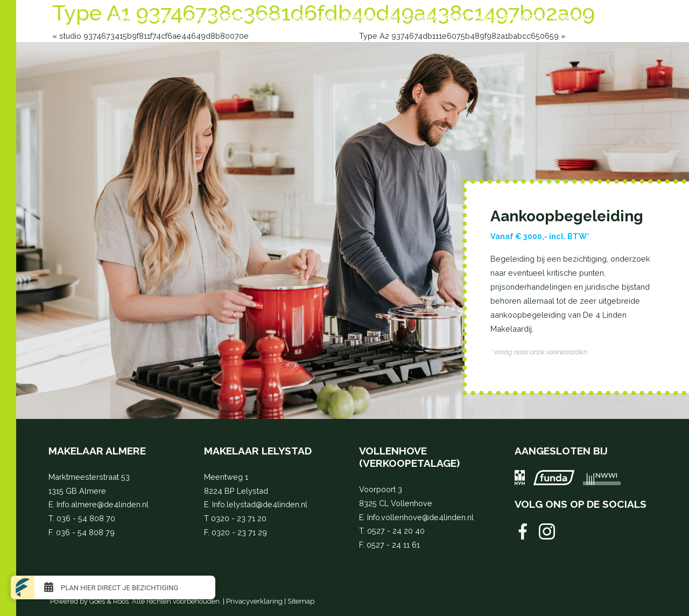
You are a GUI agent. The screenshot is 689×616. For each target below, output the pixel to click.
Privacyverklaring (254, 601)
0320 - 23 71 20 (239, 518)
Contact (617, 17)
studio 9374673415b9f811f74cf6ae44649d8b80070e (154, 36)
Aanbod (156, 17)
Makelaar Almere (97, 451)
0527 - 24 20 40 (396, 531)
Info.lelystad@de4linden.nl (260, 504)
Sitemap (301, 601)
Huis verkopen (213, 17)
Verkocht (571, 17)
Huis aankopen (346, 17)
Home (122, 17)
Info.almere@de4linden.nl (103, 504)
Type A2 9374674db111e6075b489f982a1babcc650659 (459, 36)
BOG (301, 17)
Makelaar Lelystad (258, 451)
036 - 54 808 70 (86, 518)
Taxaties (267, 17)
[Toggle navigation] (43, 18)
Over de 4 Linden (511, 17)
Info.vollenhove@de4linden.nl (420, 517)
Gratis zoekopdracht (427, 17)
